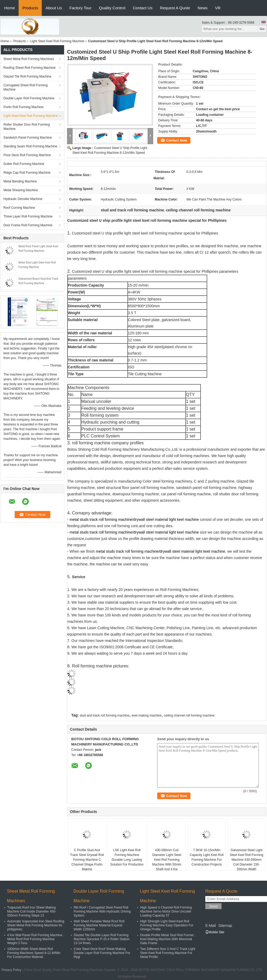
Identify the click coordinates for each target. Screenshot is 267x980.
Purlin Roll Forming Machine (24, 107)
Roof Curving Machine (19, 208)
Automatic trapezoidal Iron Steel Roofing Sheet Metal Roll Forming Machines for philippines (36, 925)
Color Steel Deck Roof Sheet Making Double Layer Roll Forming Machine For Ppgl (102, 953)
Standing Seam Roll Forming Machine (30, 146)
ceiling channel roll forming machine (189, 715)
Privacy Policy (12, 970)
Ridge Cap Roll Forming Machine (27, 173)
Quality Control (112, 8)
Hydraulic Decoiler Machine (23, 199)
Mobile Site (215, 932)
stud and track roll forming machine (105, 715)
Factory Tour (80, 8)
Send (213, 906)
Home (10, 8)
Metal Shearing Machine (21, 190)
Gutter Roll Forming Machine (24, 164)
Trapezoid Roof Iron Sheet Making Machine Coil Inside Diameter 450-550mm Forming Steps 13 (32, 911)
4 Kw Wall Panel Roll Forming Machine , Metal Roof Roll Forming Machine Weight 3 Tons (36, 939)
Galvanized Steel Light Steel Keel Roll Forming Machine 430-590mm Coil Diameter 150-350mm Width (247, 860)
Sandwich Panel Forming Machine (28, 138)
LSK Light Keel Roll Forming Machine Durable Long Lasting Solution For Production (127, 857)
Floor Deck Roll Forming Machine (27, 155)
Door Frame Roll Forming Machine (28, 225)
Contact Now (176, 140)
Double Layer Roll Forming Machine (29, 98)
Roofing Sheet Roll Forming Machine (30, 68)
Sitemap (225, 926)
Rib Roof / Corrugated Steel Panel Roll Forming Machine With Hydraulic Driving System (102, 911)
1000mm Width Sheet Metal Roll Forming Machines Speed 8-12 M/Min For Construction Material (34, 953)
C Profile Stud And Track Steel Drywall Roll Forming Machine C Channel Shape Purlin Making (87, 860)
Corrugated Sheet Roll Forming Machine (26, 87)
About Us (54, 8)
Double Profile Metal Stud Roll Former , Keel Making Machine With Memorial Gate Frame (168, 939)
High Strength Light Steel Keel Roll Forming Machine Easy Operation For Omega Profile (167, 925)
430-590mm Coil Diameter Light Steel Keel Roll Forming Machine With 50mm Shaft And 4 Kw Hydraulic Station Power (167, 862)
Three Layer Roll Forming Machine (28, 216)
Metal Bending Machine (20, 181)
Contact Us (143, 8)
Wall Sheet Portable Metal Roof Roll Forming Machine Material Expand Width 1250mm (99, 925)
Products (30, 8)
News (203, 8)
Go (262, 29)
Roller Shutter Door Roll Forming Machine (27, 127)
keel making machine (147, 715)
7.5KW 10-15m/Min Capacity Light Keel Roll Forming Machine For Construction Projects (206, 857)
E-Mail (211, 926)
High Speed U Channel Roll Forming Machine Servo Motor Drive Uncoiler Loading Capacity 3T (166, 911)
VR (218, 8)
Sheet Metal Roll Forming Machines (29, 59)
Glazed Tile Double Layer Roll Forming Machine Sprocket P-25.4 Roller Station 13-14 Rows (102, 939)
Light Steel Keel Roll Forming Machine (57, 41)
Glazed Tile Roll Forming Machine (27, 76)
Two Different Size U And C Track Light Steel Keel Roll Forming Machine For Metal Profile (168, 953)
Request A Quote (175, 8)
